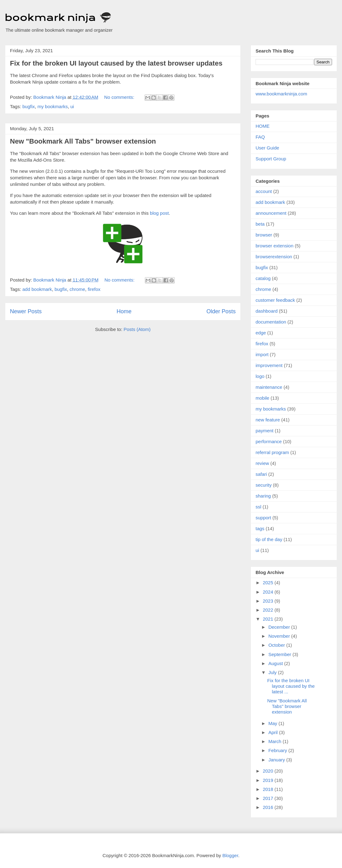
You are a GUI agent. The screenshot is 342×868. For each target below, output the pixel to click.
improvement (269, 365)
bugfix (29, 106)
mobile (262, 398)
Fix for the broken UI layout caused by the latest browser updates (116, 63)
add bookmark (37, 289)
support (263, 518)
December (280, 627)
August (276, 663)
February (278, 750)
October (277, 645)
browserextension (274, 257)
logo (260, 376)
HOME (263, 126)
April (274, 732)
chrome (77, 289)
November (280, 636)
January (277, 760)
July (273, 672)
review (262, 463)
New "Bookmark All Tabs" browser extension (83, 141)
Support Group (271, 159)
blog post (159, 213)
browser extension (275, 246)
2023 (269, 601)
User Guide (267, 148)
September (280, 654)
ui (72, 106)
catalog (263, 278)
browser (264, 235)
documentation (271, 322)
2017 (269, 798)
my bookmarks (53, 106)
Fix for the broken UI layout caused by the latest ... (291, 686)
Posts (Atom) (137, 329)
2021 (269, 619)
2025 (269, 583)
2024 (269, 592)
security (264, 485)
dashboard (267, 311)
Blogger (230, 855)
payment (265, 431)
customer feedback (275, 300)
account (264, 191)
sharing (263, 496)
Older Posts (221, 311)
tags (260, 528)
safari (261, 474)
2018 (269, 789)
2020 (269, 771)
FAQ (260, 137)
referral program (272, 452)
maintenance (269, 387)
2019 (269, 780)
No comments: (120, 97)
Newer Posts (26, 311)
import (262, 354)
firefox (94, 289)
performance (269, 441)
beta (260, 224)
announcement (271, 213)
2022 (269, 610)
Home (124, 311)
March (275, 741)
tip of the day (269, 539)
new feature (268, 420)
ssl (258, 507)
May (273, 723)
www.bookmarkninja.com (281, 94)
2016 (269, 807)
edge (261, 333)
